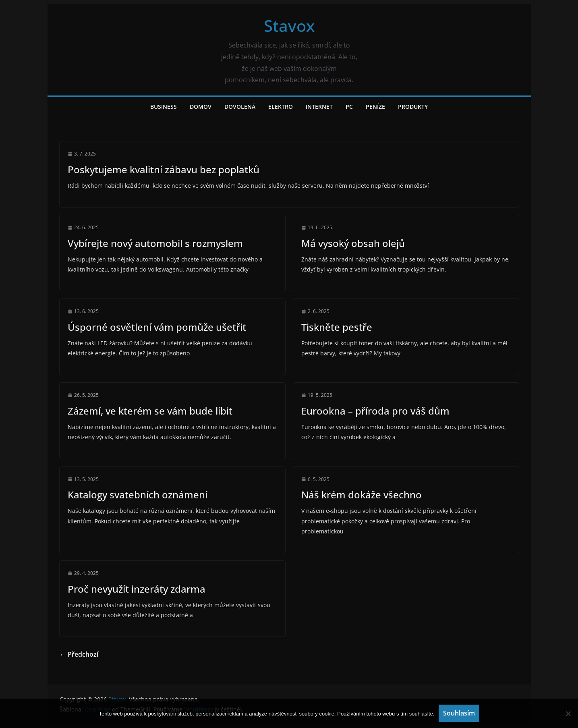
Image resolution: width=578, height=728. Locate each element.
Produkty (413, 107)
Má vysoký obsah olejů (353, 243)
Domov (201, 107)
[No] (568, 713)
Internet (319, 107)
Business (164, 107)
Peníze (375, 107)
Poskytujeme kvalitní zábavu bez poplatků (164, 169)
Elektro (281, 107)
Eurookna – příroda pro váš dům (375, 411)
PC (349, 107)
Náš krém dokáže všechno (362, 495)
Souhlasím (459, 713)
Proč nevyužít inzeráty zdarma (137, 589)
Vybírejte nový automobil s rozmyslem (155, 243)
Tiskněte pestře (337, 327)
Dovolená (240, 107)
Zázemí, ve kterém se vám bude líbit (150, 411)
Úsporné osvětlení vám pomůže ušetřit (157, 327)
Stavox (289, 26)
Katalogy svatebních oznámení (138, 495)
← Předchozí (79, 654)
